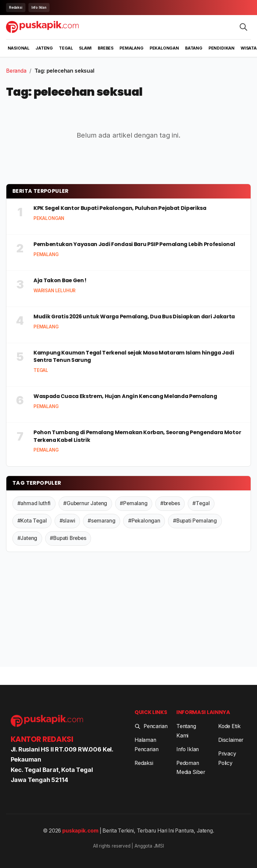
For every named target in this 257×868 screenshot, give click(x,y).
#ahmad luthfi (34, 503)
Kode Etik (229, 726)
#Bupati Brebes (68, 538)
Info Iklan (39, 7)
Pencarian (151, 726)
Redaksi (16, 7)
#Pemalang (134, 503)
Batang (194, 48)
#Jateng (27, 538)
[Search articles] (243, 27)
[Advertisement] (128, 611)
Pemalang (132, 48)
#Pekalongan (144, 521)
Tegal (66, 48)
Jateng (44, 48)
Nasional (19, 48)
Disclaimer (231, 740)
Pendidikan (222, 48)
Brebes (106, 48)
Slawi (85, 48)
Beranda (16, 71)
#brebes (170, 503)
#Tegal (201, 503)
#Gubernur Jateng (85, 503)
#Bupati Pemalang (195, 521)
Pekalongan (164, 48)
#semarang (101, 521)
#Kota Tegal (32, 521)
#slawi (67, 521)
